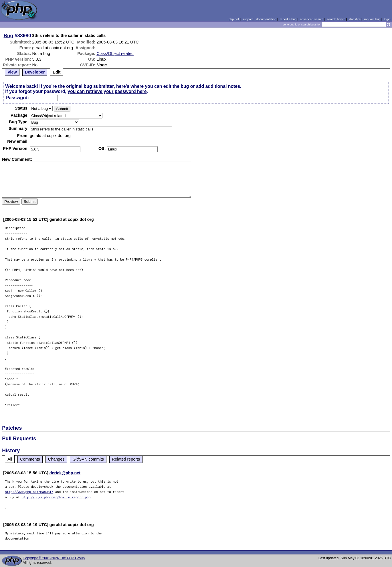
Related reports (126, 459)
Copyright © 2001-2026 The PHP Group (54, 558)
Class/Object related (115, 53)
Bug (9, 35)
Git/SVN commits (88, 459)
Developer (35, 72)
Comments (30, 459)
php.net (234, 19)
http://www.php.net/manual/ (29, 492)
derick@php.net (65, 473)
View (12, 72)
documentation (266, 19)
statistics (355, 19)
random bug (372, 19)
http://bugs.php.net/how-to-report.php (56, 497)
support (248, 19)
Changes (56, 459)
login (387, 19)
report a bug (288, 19)
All (10, 459)
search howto (336, 19)
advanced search (312, 19)
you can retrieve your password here (107, 91)
